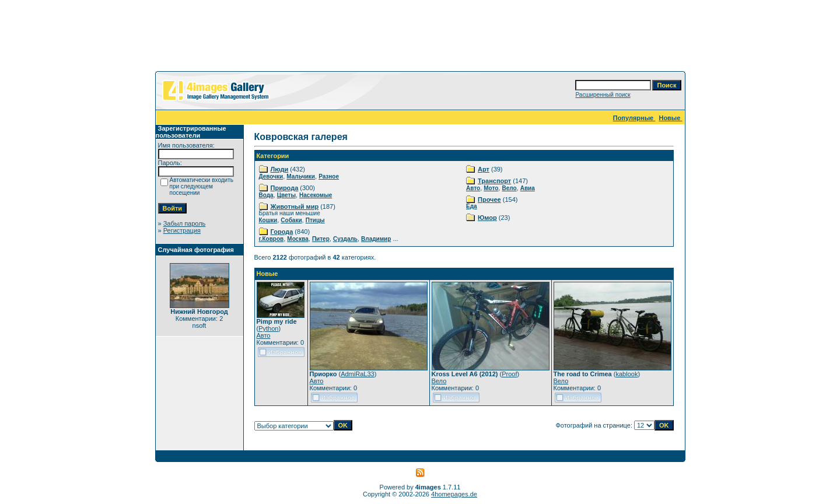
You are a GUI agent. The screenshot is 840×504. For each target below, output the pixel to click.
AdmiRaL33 (357, 374)
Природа (285, 188)
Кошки (268, 220)
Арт (484, 169)
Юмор (487, 218)
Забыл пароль (185, 223)
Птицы (315, 220)
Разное (329, 176)
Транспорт (494, 181)
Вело (509, 188)
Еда (472, 206)
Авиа (528, 188)
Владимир (376, 239)
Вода (266, 195)
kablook (626, 374)
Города (282, 232)
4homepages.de (454, 494)
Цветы (286, 195)
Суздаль (345, 239)
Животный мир (295, 206)
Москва (297, 239)
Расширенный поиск (603, 95)
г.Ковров (272, 239)
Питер (321, 239)
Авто (473, 188)
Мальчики (301, 176)
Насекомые (316, 195)
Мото (491, 188)
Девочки (271, 176)
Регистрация (182, 230)
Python (268, 328)
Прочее (489, 199)
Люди (280, 169)
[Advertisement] (420, 38)
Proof (509, 374)
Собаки (291, 220)
